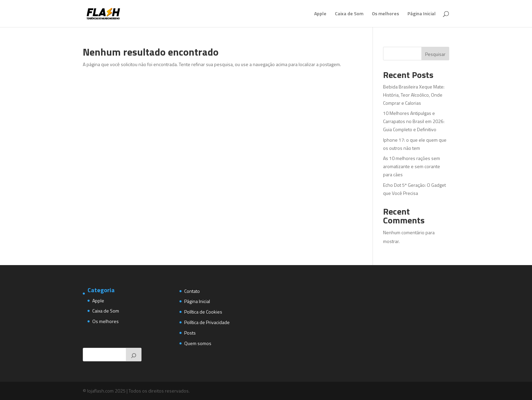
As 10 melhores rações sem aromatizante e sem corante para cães (412, 166)
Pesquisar (435, 54)
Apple (320, 14)
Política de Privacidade (207, 322)
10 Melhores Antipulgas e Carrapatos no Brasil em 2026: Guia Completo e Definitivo (414, 121)
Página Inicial (422, 14)
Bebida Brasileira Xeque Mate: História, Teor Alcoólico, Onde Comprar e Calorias (414, 95)
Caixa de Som (349, 14)
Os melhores (385, 14)
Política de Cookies (203, 312)
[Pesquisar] (134, 355)
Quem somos (198, 343)
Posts (190, 333)
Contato (192, 291)
